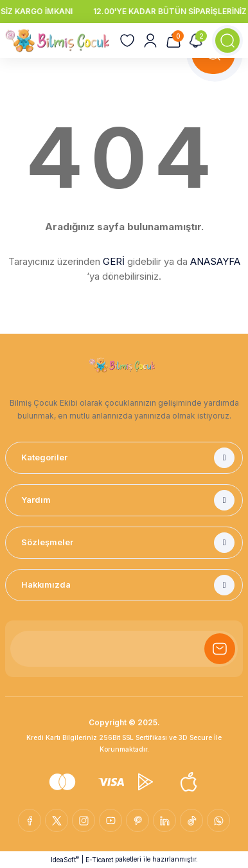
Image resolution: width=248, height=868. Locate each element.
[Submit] (220, 649)
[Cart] (173, 41)
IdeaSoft (65, 859)
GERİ (114, 261)
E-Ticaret (99, 860)
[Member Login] (150, 41)
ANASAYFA (215, 261)
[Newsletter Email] (124, 649)
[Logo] (57, 41)
